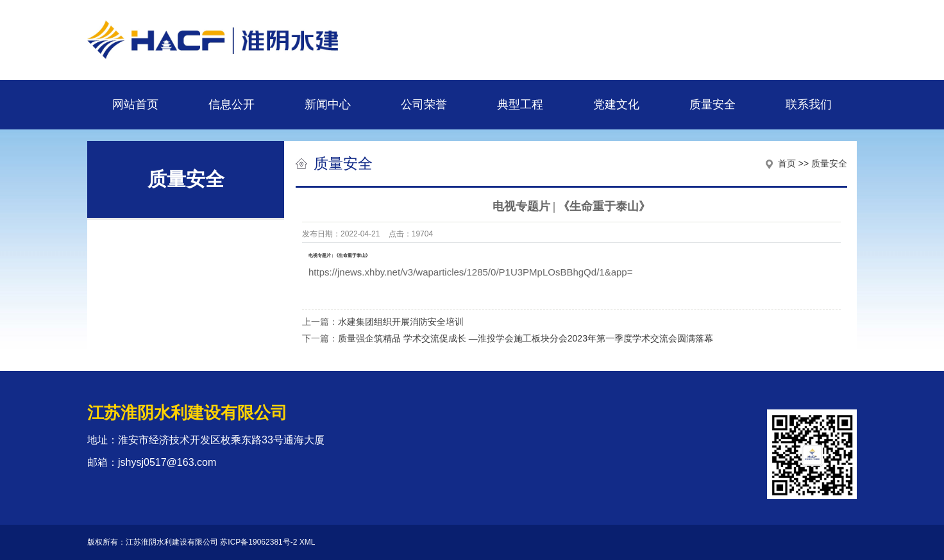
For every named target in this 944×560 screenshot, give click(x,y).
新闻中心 (328, 104)
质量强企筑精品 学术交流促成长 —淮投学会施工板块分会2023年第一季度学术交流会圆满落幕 (526, 338)
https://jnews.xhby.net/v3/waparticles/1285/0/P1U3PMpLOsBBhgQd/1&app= (470, 272)
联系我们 (809, 104)
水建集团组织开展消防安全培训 (401, 322)
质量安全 (712, 104)
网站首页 (135, 104)
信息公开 (232, 104)
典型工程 (520, 104)
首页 (787, 163)
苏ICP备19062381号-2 (258, 542)
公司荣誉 (424, 104)
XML (308, 542)
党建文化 (616, 104)
